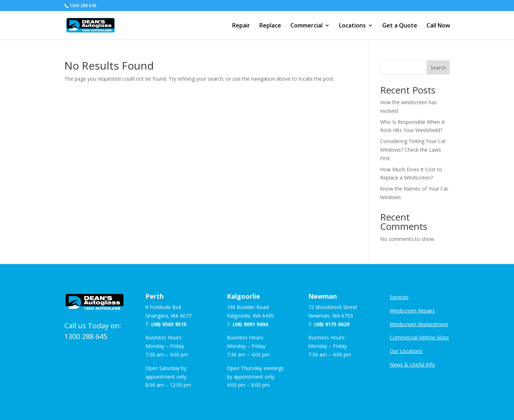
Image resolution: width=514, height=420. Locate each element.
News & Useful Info (412, 365)
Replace (270, 26)
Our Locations (406, 351)
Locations (352, 26)
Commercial (306, 26)
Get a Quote (400, 26)
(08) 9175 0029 (332, 324)
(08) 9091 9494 (250, 324)
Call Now (438, 26)
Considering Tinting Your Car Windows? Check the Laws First (413, 150)
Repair (241, 26)
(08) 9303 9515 (169, 324)
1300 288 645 (86, 336)
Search (438, 68)
